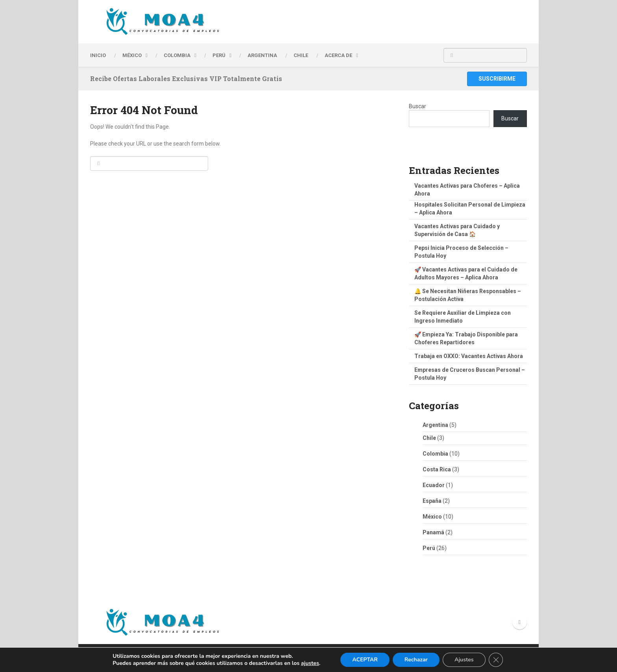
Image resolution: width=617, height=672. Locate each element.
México (432, 517)
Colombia (177, 55)
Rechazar (416, 660)
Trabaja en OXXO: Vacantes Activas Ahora (469, 356)
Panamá (433, 532)
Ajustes (464, 660)
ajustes (310, 663)
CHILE (301, 55)
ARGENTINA (262, 55)
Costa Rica (437, 469)
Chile (429, 438)
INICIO (98, 55)
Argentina (435, 425)
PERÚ (219, 55)
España (432, 501)
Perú (429, 548)
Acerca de (338, 55)
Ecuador (434, 485)
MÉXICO (132, 55)
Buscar (417, 106)
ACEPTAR (365, 660)
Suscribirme (497, 79)
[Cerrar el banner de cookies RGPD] (496, 660)
